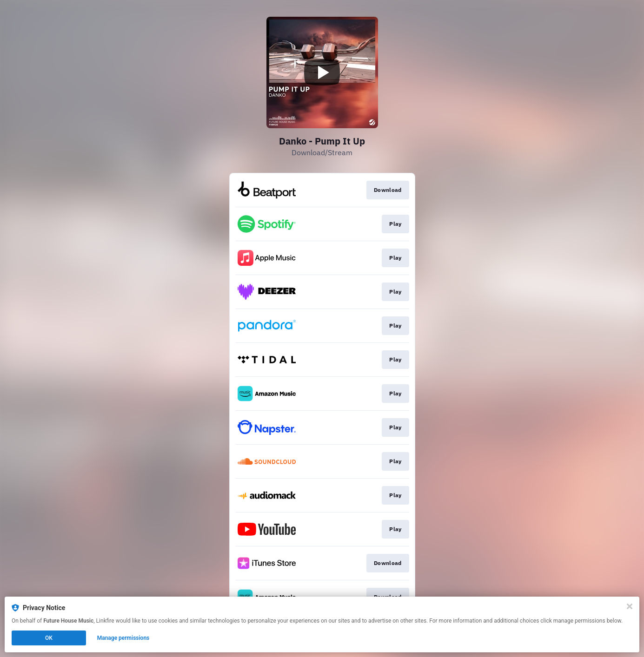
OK (49, 638)
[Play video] (322, 72)
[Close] (630, 606)
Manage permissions (123, 638)
